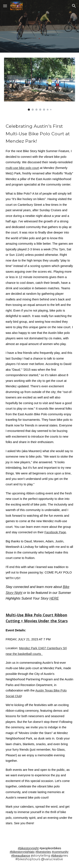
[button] (5, 6)
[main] (40, 478)
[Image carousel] (40, 84)
